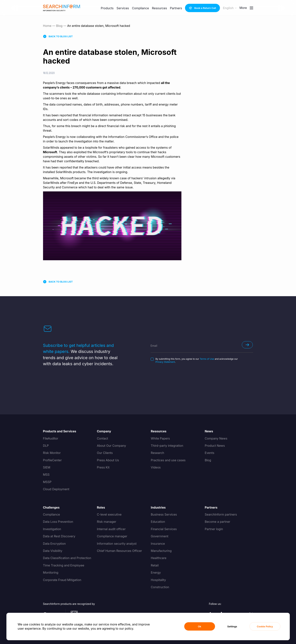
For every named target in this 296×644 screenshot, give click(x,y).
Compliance (140, 7)
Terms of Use (207, 359)
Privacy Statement (165, 362)
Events (210, 453)
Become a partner (218, 522)
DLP (46, 446)
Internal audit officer (111, 529)
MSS (46, 475)
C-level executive (109, 514)
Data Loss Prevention (58, 522)
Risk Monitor (52, 453)
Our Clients (105, 453)
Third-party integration (167, 446)
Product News (215, 446)
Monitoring (51, 573)
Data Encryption (54, 544)
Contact (102, 438)
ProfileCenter (52, 460)
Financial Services (164, 529)
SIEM (47, 467)
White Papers (160, 438)
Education (158, 522)
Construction (160, 587)
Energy (156, 573)
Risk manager (107, 522)
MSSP (47, 482)
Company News (216, 438)
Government (160, 536)
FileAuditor (51, 438)
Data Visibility (53, 551)
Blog (59, 26)
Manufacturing (161, 551)
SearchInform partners (221, 514)
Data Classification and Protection (67, 558)
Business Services (164, 514)
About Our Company (111, 446)
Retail (155, 565)
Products (107, 8)
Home (47, 26)
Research (158, 453)
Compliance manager (112, 536)
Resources (160, 4)
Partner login (214, 529)
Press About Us (108, 460)
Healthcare (159, 558)
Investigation (52, 529)
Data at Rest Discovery (59, 536)
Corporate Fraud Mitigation (62, 580)
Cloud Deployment (56, 489)
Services (123, 8)
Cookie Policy (265, 626)
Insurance (158, 544)
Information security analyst (117, 544)
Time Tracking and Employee (64, 565)
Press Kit (103, 467)
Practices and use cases (168, 460)
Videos (156, 467)
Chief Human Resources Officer (119, 551)
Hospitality (158, 580)
